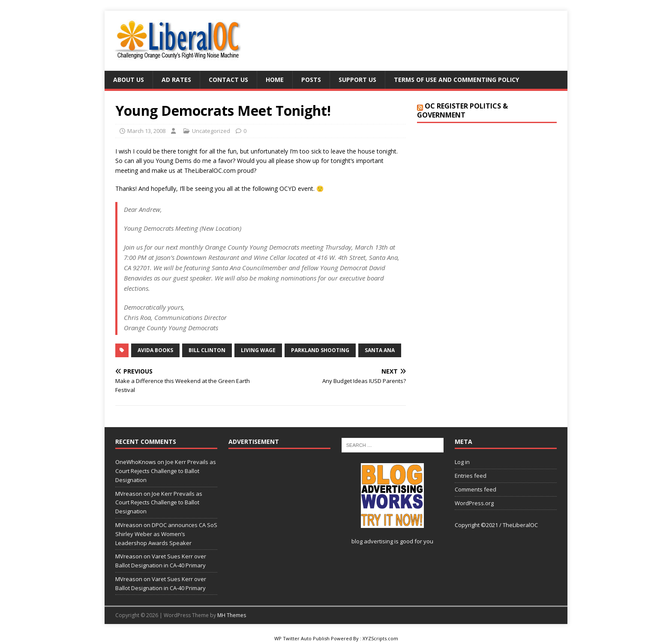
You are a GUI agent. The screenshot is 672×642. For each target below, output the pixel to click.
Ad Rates (176, 80)
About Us (129, 80)
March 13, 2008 (146, 131)
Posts (311, 80)
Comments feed (475, 489)
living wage (258, 350)
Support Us (357, 80)
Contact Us (228, 80)
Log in (462, 462)
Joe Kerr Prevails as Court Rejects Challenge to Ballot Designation (166, 471)
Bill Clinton (207, 350)
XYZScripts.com (380, 638)
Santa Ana (380, 350)
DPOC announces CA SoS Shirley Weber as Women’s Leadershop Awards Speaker (166, 534)
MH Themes (232, 615)
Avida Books (155, 350)
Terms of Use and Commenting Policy (456, 80)
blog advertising (372, 541)
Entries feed (471, 476)
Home (275, 80)
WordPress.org (474, 503)
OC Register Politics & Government (462, 110)
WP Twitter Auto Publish (302, 638)
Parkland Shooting (320, 350)
